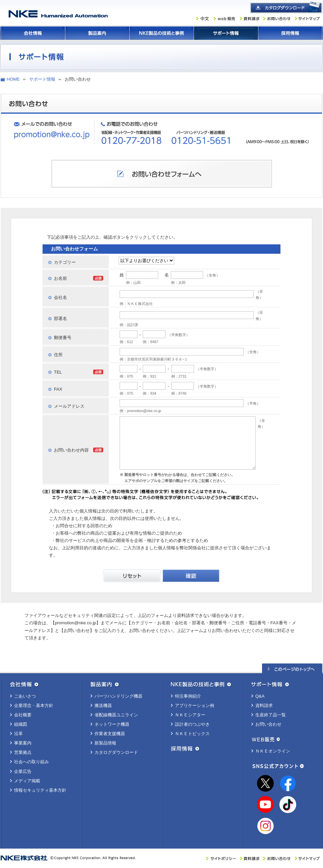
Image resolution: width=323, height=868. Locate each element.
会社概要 (23, 715)
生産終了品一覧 (271, 715)
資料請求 (264, 705)
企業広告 (23, 771)
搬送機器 (103, 705)
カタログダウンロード (116, 752)
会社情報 (33, 33)
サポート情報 (226, 33)
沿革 (18, 734)
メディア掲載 (27, 781)
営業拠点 (23, 752)
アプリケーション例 (195, 705)
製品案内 (97, 33)
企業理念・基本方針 (34, 705)
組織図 (21, 724)
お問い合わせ (268, 724)
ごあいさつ (25, 696)
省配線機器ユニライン (116, 715)
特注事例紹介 (188, 696)
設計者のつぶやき (192, 724)
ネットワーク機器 (112, 724)
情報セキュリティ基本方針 (40, 790)
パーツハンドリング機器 (118, 696)
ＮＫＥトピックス (192, 734)
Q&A (260, 696)
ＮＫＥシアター (190, 715)
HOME (13, 79)
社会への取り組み (31, 762)
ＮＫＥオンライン (273, 751)
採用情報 (290, 33)
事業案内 (23, 743)
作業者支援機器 (110, 734)
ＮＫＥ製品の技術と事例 (161, 33)
